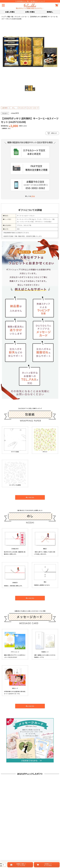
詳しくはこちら (30, 497)
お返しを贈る (10, 12)
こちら (33, 196)
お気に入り (52, 133)
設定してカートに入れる (21, 865)
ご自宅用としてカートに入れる (48, 865)
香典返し (50, 12)
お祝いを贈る (30, 12)
